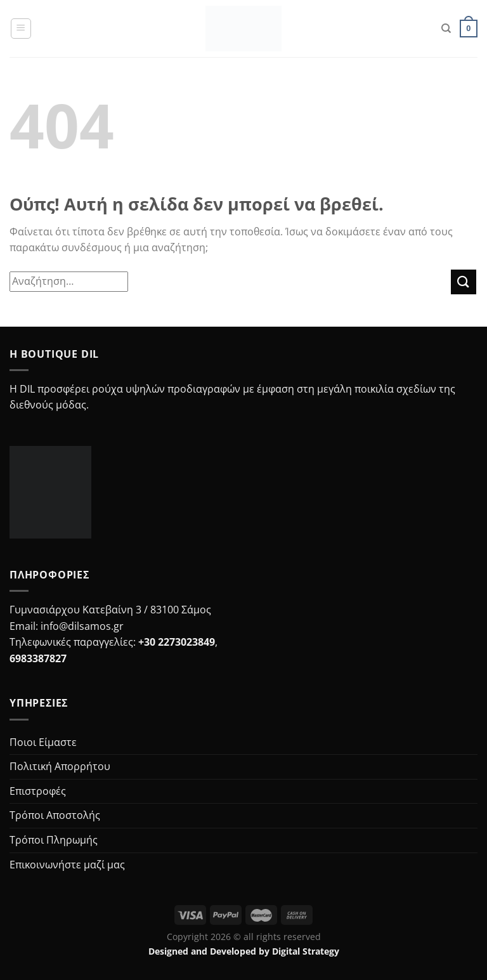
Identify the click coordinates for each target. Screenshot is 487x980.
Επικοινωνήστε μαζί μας (67, 865)
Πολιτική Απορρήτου (60, 766)
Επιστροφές (38, 791)
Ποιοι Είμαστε (43, 742)
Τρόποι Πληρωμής (54, 840)
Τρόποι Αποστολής (55, 815)
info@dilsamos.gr (82, 626)
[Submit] (464, 282)
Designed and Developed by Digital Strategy (244, 951)
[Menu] (21, 29)
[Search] (446, 29)
